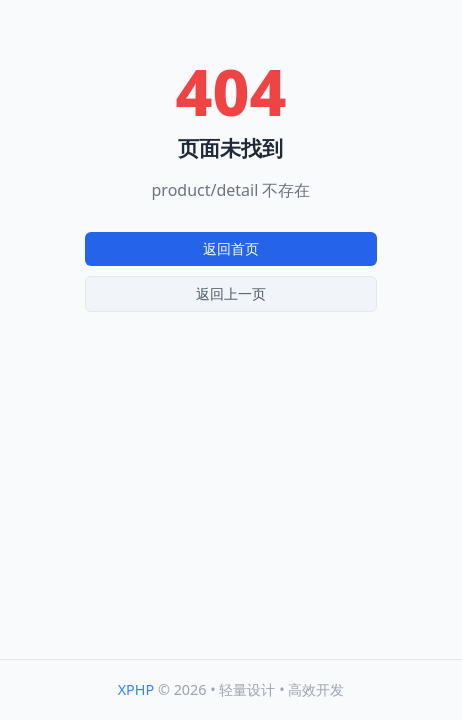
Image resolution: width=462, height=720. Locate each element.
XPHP (136, 689)
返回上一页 (231, 293)
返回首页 (231, 248)
